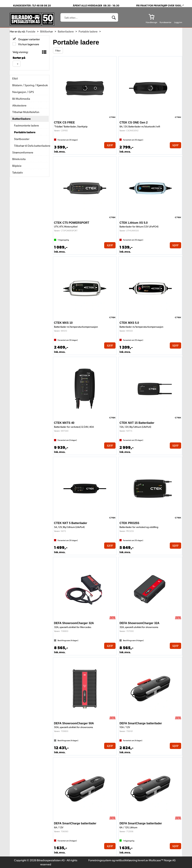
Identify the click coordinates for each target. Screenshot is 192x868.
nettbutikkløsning (126, 860)
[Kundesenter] (166, 17)
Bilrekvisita (19, 159)
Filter (58, 50)
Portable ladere (88, 31)
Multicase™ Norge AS (162, 860)
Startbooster (22, 139)
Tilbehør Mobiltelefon (26, 112)
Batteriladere (66, 31)
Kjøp (110, 145)
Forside (31, 31)
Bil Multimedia (21, 99)
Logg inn (178, 22)
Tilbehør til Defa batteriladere (30, 146)
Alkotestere (19, 105)
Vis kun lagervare (28, 44)
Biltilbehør (47, 31)
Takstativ (18, 172)
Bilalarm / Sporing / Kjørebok (30, 85)
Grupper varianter (29, 39)
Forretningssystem (100, 860)
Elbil (15, 78)
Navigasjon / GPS (23, 92)
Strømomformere (23, 152)
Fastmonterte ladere (26, 125)
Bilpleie (17, 166)
